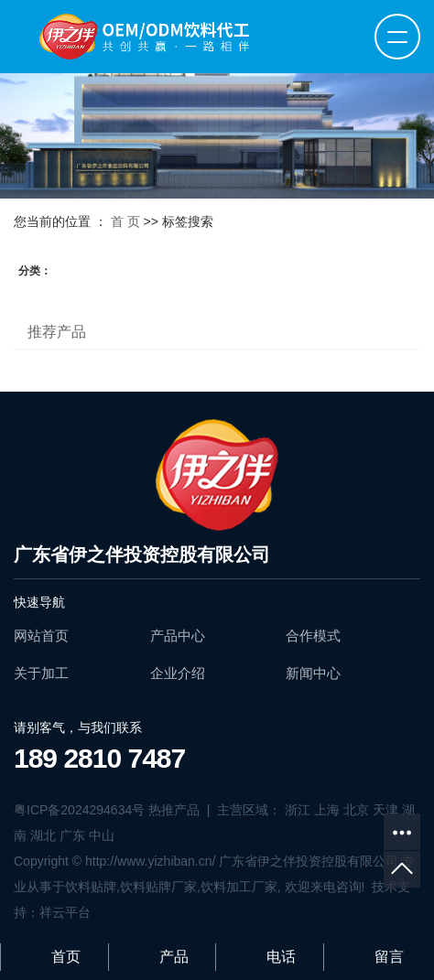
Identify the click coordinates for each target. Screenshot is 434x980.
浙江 (298, 810)
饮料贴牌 (91, 887)
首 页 (125, 221)
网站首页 (41, 635)
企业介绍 (178, 673)
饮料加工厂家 (239, 887)
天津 (385, 810)
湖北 (43, 835)
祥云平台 (65, 912)
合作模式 (313, 635)
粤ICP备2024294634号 (79, 810)
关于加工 (41, 673)
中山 (102, 835)
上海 (327, 810)
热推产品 (174, 810)
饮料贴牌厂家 (158, 887)
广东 (72, 835)
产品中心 (178, 635)
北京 (356, 810)
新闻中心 (313, 673)
